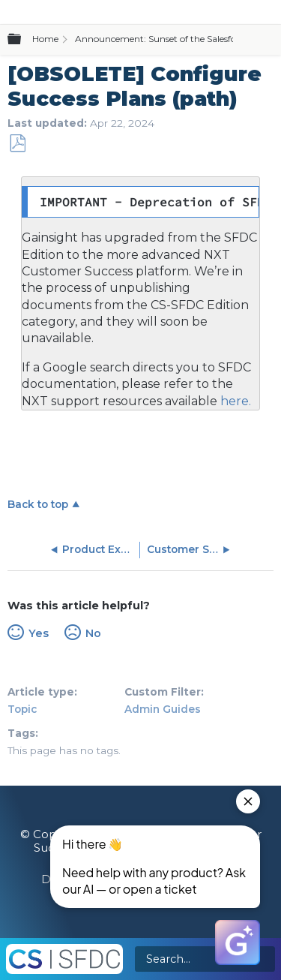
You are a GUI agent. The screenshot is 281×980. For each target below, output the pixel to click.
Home (45, 39)
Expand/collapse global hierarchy (23, 40)
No (93, 633)
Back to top (38, 504)
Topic (22, 709)
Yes (39, 633)
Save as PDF (17, 144)
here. (234, 401)
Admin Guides (163, 709)
